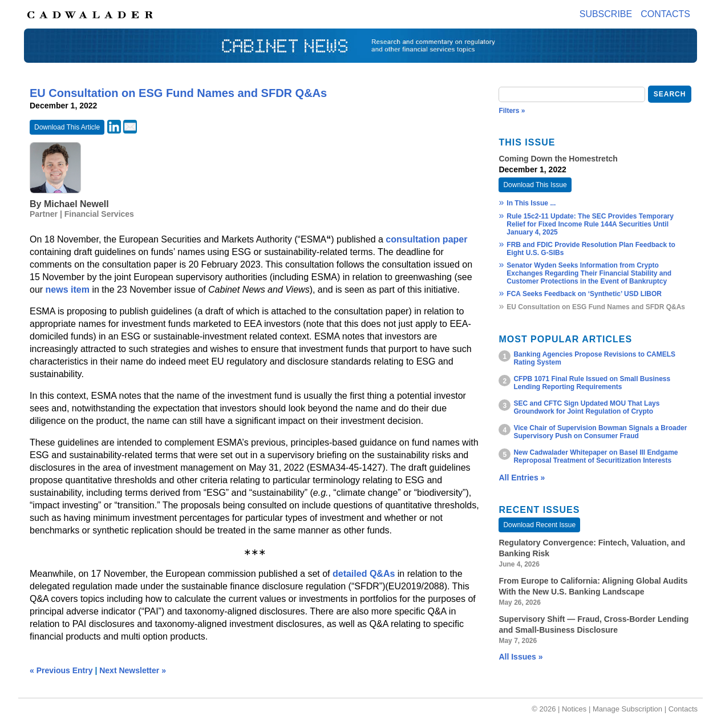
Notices (574, 709)
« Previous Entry (61, 670)
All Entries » (522, 478)
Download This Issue (535, 185)
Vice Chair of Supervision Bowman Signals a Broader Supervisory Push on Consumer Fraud (600, 432)
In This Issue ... (531, 203)
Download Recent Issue (539, 525)
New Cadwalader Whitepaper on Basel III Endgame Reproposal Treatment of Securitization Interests (596, 456)
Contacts (665, 14)
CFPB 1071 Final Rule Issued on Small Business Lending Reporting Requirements (592, 383)
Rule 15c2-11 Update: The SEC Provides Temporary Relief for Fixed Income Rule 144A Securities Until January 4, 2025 (590, 224)
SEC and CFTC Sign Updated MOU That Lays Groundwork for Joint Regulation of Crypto (586, 407)
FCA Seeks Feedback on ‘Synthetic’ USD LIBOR (584, 294)
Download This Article (67, 127)
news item (68, 290)
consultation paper (426, 239)
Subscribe (606, 14)
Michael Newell (76, 204)
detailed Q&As (364, 574)
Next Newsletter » (133, 670)
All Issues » (521, 657)
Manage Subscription (627, 709)
